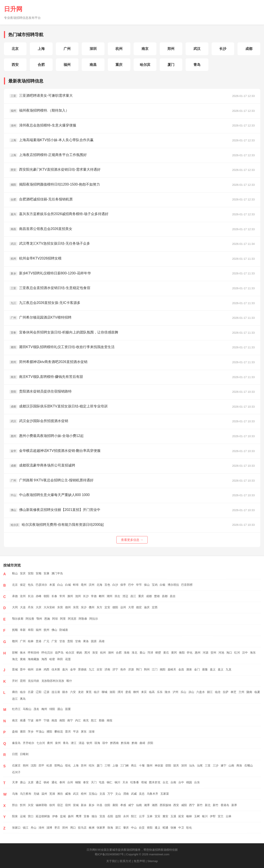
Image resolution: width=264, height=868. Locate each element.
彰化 (189, 828)
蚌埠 (76, 585)
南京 (145, 49)
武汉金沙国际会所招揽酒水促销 (39, 421)
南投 (110, 720)
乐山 (183, 692)
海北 (15, 659)
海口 (229, 653)
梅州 (44, 709)
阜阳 (31, 630)
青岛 (197, 65)
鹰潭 (79, 816)
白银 (163, 585)
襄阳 (115, 805)
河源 (206, 653)
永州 (126, 816)
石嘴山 (249, 765)
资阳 (150, 828)
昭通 (165, 828)
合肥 (41, 65)
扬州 (71, 816)
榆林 (189, 816)
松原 (49, 765)
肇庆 (126, 828)
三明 (107, 765)
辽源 (46, 692)
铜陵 (78, 782)
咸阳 (184, 805)
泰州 (62, 782)
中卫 (181, 828)
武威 (134, 794)
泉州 (58, 743)
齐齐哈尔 (28, 743)
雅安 (165, 816)
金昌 (181, 669)
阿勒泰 (83, 619)
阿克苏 (72, 619)
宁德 (46, 720)
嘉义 (213, 669)
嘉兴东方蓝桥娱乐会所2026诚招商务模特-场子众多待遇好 (59, 214)
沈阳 (34, 765)
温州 (44, 794)
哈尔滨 (145, 65)
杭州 (119, 49)
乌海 (15, 794)
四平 (41, 765)
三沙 (216, 765)
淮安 (95, 653)
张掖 (173, 828)
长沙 (223, 49)
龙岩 (81, 692)
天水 (125, 782)
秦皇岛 (16, 743)
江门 (155, 669)
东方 (99, 607)
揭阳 (163, 669)
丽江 (210, 692)
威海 (68, 794)
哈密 (52, 659)
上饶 (115, 765)
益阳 (118, 816)
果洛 (86, 641)
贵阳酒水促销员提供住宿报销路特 (41, 392)
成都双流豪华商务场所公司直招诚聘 (42, 466)
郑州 (171, 49)
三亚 (208, 765)
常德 (94, 596)
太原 (31, 782)
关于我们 (112, 861)
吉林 (39, 669)
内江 (78, 720)
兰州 (241, 692)
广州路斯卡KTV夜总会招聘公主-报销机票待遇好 (51, 480)
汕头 (192, 765)
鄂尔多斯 (18, 619)
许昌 (99, 805)
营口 (31, 816)
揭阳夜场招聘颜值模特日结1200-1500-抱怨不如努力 (55, 185)
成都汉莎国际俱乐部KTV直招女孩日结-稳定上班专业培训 (58, 406)
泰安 (86, 782)
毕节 (139, 585)
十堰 (142, 765)
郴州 (102, 596)
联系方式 (126, 861)
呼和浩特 (34, 653)
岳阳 (110, 816)
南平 (39, 720)
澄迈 (125, 596)
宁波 (31, 720)
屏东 (84, 732)
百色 (107, 585)
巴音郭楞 (187, 585)
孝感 (123, 805)
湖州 (111, 653)
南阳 (62, 720)
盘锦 (15, 732)
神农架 (159, 765)
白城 (68, 585)
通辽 (39, 782)
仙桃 (139, 805)
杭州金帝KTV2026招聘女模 (36, 259)
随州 (150, 765)
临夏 (257, 692)
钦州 (89, 743)
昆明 (23, 681)
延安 (181, 816)
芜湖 (52, 794)
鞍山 (15, 573)
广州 (67, 49)
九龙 (229, 669)
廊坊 (15, 692)
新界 (234, 805)
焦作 (123, 669)
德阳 (115, 607)
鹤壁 (158, 653)
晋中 (23, 669)
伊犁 (213, 816)
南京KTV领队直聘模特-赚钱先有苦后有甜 (46, 377)
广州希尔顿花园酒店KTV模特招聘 (40, 318)
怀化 (190, 653)
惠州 (198, 653)
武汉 (197, 49)
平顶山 (40, 732)
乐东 (160, 692)
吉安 (99, 669)
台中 (181, 782)
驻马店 (82, 828)
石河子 (16, 772)
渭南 (126, 794)
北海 (99, 585)
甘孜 (62, 641)
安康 (46, 573)
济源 (131, 669)
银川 (205, 816)
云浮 (142, 816)
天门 (94, 782)
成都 (249, 49)
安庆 (23, 573)
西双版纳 (165, 805)
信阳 (107, 805)
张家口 (16, 828)
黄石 (166, 653)
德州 (68, 607)
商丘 (134, 765)
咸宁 (131, 805)
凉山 (191, 692)
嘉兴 (65, 669)
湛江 (118, 828)
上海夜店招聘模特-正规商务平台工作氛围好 (48, 155)
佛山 (54, 630)
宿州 (68, 805)
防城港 (64, 630)
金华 (73, 669)
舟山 (34, 828)
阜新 (23, 630)
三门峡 (125, 765)
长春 (54, 596)
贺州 (213, 653)
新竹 (200, 805)
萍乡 (31, 732)
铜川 (117, 782)
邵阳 (168, 765)
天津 (15, 782)
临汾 (23, 692)
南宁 (70, 720)
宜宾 (158, 816)
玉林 (150, 816)
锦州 (31, 669)
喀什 (69, 681)
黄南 (23, 659)
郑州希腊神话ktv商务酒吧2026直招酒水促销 (48, 362)
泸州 (175, 692)
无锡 (36, 794)
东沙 (84, 607)
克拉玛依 (34, 681)
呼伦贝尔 (47, 653)
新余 (84, 805)
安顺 (39, 573)
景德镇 (82, 669)
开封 (15, 681)
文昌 (102, 794)
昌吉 (173, 596)
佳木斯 (56, 669)
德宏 (139, 607)
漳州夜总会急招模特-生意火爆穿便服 (43, 125)
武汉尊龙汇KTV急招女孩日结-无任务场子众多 (50, 244)
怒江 (94, 720)
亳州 (84, 585)
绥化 (68, 765)
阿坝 (55, 619)
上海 (41, 49)
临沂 (97, 692)
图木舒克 (155, 782)
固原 (94, 641)
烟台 (94, 816)
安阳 (31, 573)
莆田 (23, 732)
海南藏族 (34, 659)
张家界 (101, 828)
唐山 (23, 782)
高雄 (102, 641)
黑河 (87, 653)
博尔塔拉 (173, 585)
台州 (70, 782)
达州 (123, 607)
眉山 (60, 709)
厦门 (171, 65)
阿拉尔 (94, 619)
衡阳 (182, 653)
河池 (221, 653)
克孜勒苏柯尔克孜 (53, 681)
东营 (60, 607)
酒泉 (189, 669)
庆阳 (150, 743)
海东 (253, 653)
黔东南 (125, 743)
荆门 (139, 669)
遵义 (158, 828)
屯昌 (102, 782)
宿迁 (60, 805)
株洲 (92, 828)
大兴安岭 (49, 607)
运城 (23, 816)
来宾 (144, 692)
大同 (15, 607)
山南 (231, 765)
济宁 (115, 669)
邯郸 (15, 653)
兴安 (31, 805)
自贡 (142, 828)
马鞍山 (27, 709)
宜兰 (221, 816)
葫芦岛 (59, 653)
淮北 (135, 653)
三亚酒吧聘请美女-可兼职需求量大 (41, 96)
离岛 (23, 699)
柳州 (136, 692)
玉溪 (173, 816)
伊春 (55, 816)
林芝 (234, 692)
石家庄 (16, 765)
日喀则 (24, 754)
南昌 (93, 65)
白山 (60, 585)
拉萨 (226, 692)
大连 (23, 607)
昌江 (133, 596)
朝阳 (46, 596)
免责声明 (139, 861)
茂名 (36, 709)
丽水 (65, 692)
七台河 (41, 743)
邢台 (15, 805)
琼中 (105, 743)
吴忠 (142, 794)
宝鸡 (155, 585)
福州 (67, 65)
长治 (31, 596)
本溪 (52, 585)
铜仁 (110, 782)
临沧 (218, 692)
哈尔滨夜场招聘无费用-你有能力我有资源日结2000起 (57, 525)
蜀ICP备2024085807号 (109, 854)
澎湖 (92, 732)
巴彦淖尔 (41, 585)
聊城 (105, 692)
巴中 (131, 585)
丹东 (31, 607)
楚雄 (157, 596)
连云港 (56, 692)
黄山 (142, 653)
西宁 (192, 805)
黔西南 (114, 743)
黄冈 (174, 653)
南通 (23, 720)
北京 (15, 49)
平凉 (76, 732)
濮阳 (49, 732)
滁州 (70, 596)
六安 (73, 692)
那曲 (102, 720)
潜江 (74, 743)
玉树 (197, 816)
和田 (60, 659)
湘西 (155, 805)
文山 (118, 794)
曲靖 (142, 743)
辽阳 (39, 692)
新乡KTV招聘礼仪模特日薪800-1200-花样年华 (50, 273)
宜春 (87, 816)
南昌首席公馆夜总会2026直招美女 (41, 229)
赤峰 (39, 596)
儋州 (92, 607)
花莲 (68, 659)
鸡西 (46, 669)
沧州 (23, 596)
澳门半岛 (57, 573)
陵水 (168, 692)
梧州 (84, 794)
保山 (147, 585)
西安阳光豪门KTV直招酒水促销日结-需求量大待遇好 (55, 170)
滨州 (92, 585)
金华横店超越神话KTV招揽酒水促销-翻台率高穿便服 (55, 451)
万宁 (110, 794)
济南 (107, 669)
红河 (237, 653)
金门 (197, 669)
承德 (15, 596)
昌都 (165, 596)
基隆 (205, 669)
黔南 (135, 743)
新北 (208, 805)
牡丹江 (16, 709)
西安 (15, 65)
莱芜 (89, 692)
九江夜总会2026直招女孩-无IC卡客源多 (45, 303)
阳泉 (15, 816)
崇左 (117, 596)
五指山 (93, 794)
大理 (131, 607)
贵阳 (70, 641)
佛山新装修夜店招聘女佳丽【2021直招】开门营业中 (55, 510)
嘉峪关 (172, 669)
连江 (15, 699)
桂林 (31, 641)
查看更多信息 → (132, 540)
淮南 (127, 653)
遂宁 (223, 765)
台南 (173, 782)
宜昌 (102, 816)
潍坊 (60, 794)
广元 (46, 641)
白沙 (115, 585)
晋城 (15, 669)
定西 (155, 607)
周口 (73, 828)
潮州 (110, 596)
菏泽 (150, 653)
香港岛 (225, 805)
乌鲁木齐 (152, 794)
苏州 (84, 765)
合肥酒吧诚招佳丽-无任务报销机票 (41, 199)
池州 (78, 596)
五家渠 (165, 794)
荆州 (147, 669)
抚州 (46, 630)
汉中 (245, 653)
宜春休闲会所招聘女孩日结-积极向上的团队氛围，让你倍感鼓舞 (64, 332)
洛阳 (112, 692)
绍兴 (92, 765)
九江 (92, 669)
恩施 (47, 619)
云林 (229, 816)
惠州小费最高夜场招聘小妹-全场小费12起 (47, 436)
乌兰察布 (26, 794)
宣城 (76, 805)
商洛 (239, 765)
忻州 (23, 805)
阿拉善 (30, 619)
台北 (165, 782)
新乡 (92, 805)
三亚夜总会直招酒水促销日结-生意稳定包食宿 (50, 288)
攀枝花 (59, 732)
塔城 (144, 782)
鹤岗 (79, 653)
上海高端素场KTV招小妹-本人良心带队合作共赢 (51, 140)
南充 (86, 720)
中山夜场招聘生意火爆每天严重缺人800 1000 (50, 495)
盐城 (63, 816)
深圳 (93, 49)
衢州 (50, 743)
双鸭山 (59, 765)
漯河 (120, 692)
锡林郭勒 (41, 805)
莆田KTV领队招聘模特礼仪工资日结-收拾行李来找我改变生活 (62, 347)
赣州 (15, 641)
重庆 (119, 65)
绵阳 (52, 709)
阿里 (63, 619)
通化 (54, 782)
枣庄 (57, 828)
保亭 (123, 585)
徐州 (52, 805)
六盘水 (201, 692)
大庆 (39, 607)
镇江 (26, 828)
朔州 (26, 765)
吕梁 (31, 692)
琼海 (97, 743)
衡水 (23, 653)
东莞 (76, 607)
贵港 (39, 641)
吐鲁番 (135, 782)
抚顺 (15, 630)
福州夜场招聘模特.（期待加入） (39, 111)
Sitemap (153, 861)
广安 (54, 641)
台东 (197, 782)
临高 (152, 692)
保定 (23, 585)
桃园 (189, 782)
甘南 (78, 641)
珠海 (110, 828)
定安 (107, 607)
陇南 (249, 692)
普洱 (68, 732)
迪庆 (147, 607)
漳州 (41, 828)
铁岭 (46, 782)
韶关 (176, 765)
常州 (62, 596)
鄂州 (39, 619)
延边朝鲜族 (43, 816)
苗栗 (68, 709)
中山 (134, 828)
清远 (82, 743)
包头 (31, 585)
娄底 (128, 692)
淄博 (49, 828)
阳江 (134, 816)
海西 (44, 659)
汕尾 (200, 765)
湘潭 (147, 805)
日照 (15, 754)
